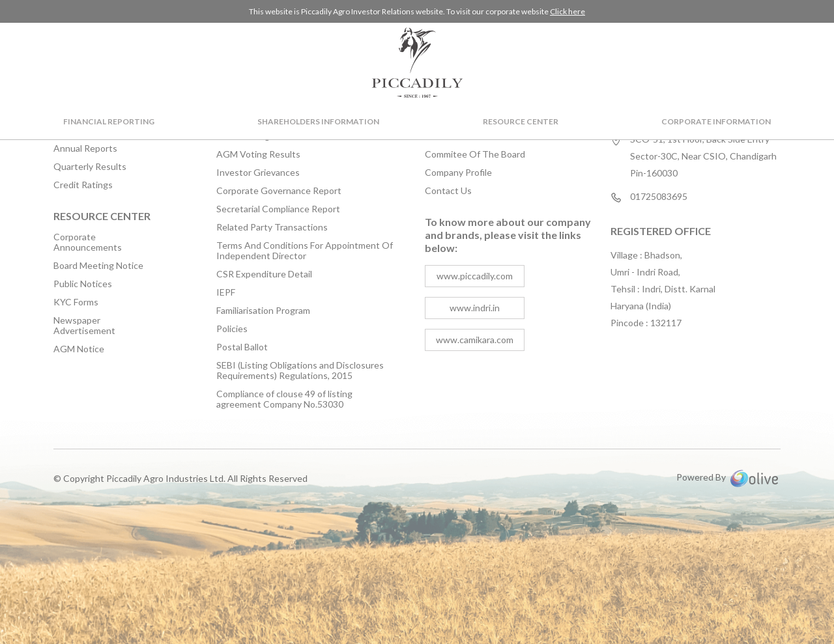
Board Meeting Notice (98, 266)
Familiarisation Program (263, 311)
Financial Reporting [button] (109, 121)
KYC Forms (76, 302)
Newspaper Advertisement (84, 326)
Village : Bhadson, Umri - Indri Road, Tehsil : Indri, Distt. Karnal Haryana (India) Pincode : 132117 (663, 289)
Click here (568, 11)
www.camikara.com (475, 340)
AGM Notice (79, 349)
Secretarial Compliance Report (278, 209)
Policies (232, 329)
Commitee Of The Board (475, 154)
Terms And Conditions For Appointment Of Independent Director (305, 251)
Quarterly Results (90, 167)
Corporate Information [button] (716, 121)
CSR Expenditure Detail (264, 274)
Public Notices (83, 284)
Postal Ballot (242, 347)
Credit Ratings (83, 185)
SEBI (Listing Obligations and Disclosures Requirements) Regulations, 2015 (300, 371)
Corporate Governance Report (279, 191)
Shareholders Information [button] (318, 121)
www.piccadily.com (475, 276)
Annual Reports (85, 148)
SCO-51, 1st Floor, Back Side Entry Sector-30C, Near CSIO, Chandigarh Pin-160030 (703, 156)
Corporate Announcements (88, 242)
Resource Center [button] (521, 121)
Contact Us (448, 191)
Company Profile (458, 173)
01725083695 (659, 197)
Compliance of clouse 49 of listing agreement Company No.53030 (284, 399)
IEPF (226, 292)
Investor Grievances (258, 173)
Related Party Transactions (272, 227)
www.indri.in (475, 308)
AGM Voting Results (258, 154)
